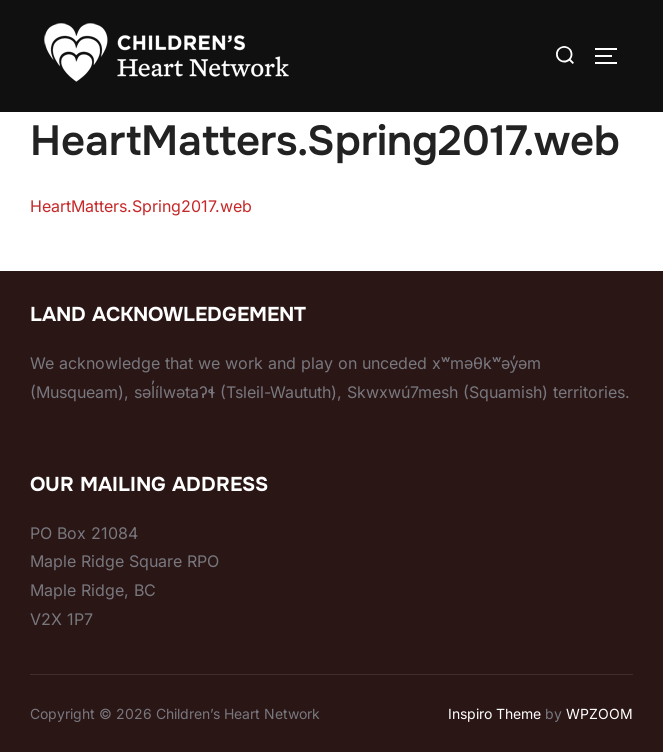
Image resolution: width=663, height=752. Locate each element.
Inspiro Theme (494, 713)
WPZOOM (599, 713)
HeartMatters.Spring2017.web (141, 206)
